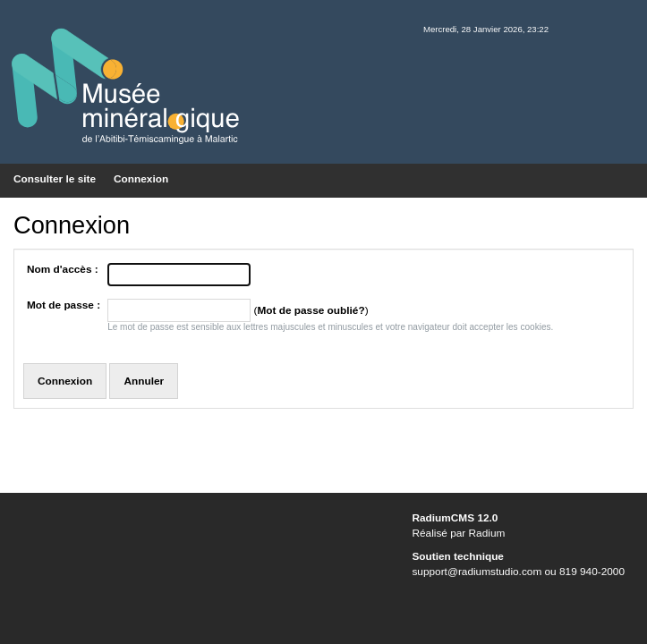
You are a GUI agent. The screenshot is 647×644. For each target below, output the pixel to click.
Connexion (141, 179)
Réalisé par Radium (458, 533)
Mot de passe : (64, 305)
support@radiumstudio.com (477, 572)
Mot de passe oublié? (311, 310)
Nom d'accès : (63, 269)
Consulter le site (55, 179)
